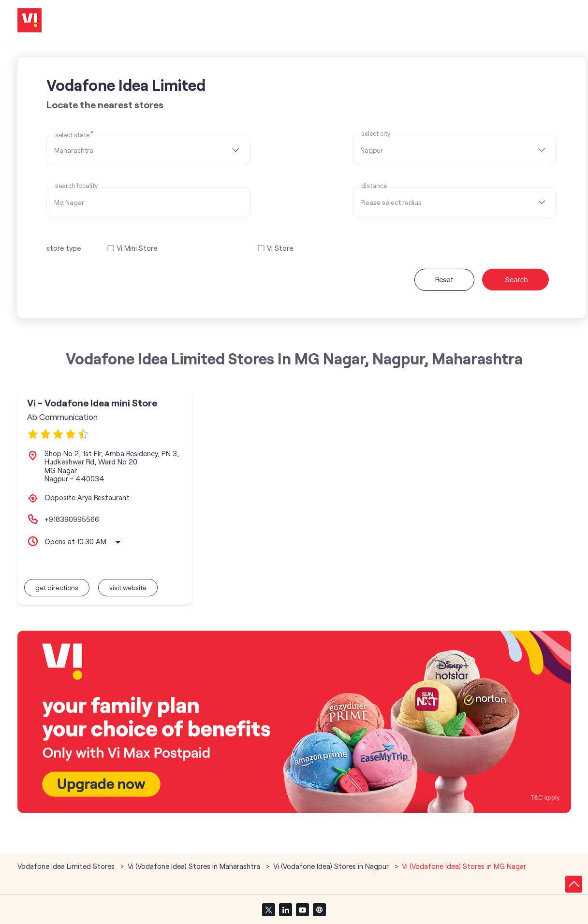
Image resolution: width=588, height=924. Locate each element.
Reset (444, 279)
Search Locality (76, 186)
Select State (74, 134)
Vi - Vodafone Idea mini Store (92, 403)
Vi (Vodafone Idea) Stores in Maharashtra (194, 866)
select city (376, 134)
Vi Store (280, 248)
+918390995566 (72, 519)
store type (64, 248)
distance (374, 186)
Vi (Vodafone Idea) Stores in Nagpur (331, 866)
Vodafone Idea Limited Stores (67, 866)
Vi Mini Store (137, 248)
